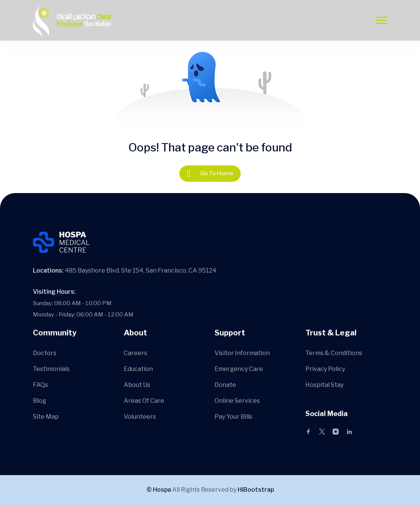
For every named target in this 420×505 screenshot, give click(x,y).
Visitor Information (242, 353)
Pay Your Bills (233, 417)
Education (138, 369)
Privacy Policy (325, 369)
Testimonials (51, 369)
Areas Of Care (144, 401)
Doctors (45, 353)
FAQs (40, 385)
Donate (225, 385)
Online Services (237, 401)
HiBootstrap (256, 490)
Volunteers (140, 417)
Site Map (46, 417)
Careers (135, 353)
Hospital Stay (324, 385)
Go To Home (210, 174)
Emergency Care (239, 369)
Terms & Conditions (334, 353)
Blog (40, 401)
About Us (137, 385)
